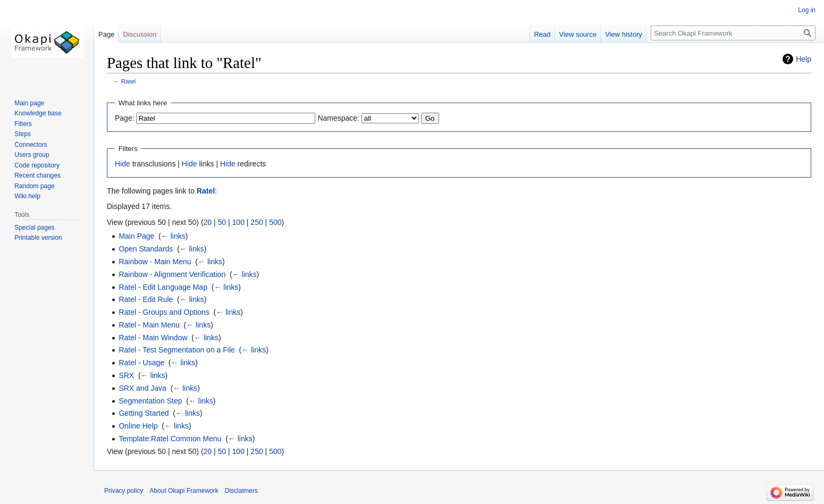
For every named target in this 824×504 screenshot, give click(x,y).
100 (238, 222)
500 (275, 222)
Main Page (136, 236)
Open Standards (146, 249)
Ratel (128, 81)
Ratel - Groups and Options (164, 312)
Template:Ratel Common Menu (170, 439)
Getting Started (144, 413)
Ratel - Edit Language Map (163, 287)
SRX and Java (142, 388)
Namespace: (338, 118)
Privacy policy (124, 491)
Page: (125, 118)
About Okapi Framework (184, 491)
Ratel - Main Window (153, 338)
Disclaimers (241, 491)
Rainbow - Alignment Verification (172, 274)
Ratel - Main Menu (149, 325)
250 (257, 222)
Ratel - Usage (141, 363)
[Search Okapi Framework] (733, 33)
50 (222, 222)
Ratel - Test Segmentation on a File (176, 350)
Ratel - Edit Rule (146, 299)
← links (173, 236)
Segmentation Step (150, 401)
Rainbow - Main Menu (155, 262)
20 (208, 222)
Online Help (138, 426)
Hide (123, 164)
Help (804, 59)
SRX (126, 375)
